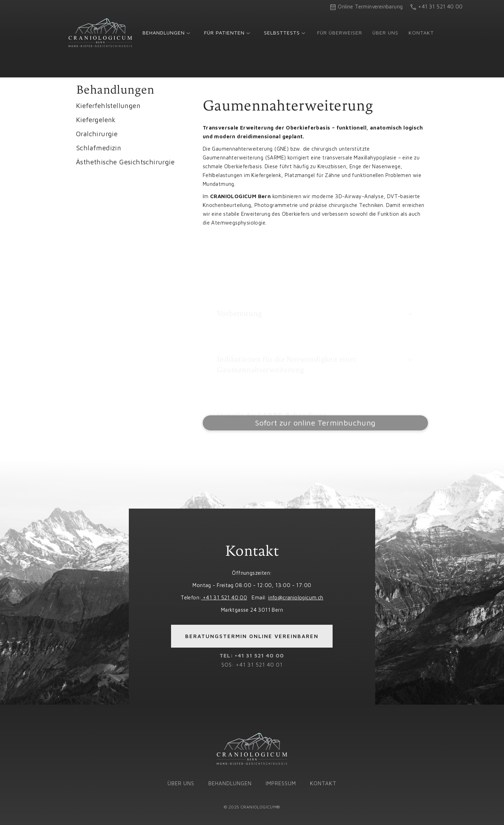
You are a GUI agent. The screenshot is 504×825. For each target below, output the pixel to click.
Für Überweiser (340, 33)
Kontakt (421, 33)
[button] (166, 33)
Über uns (385, 33)
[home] (100, 33)
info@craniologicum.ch (296, 597)
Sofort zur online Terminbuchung (315, 423)
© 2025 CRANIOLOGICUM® (252, 807)
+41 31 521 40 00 (224, 597)
